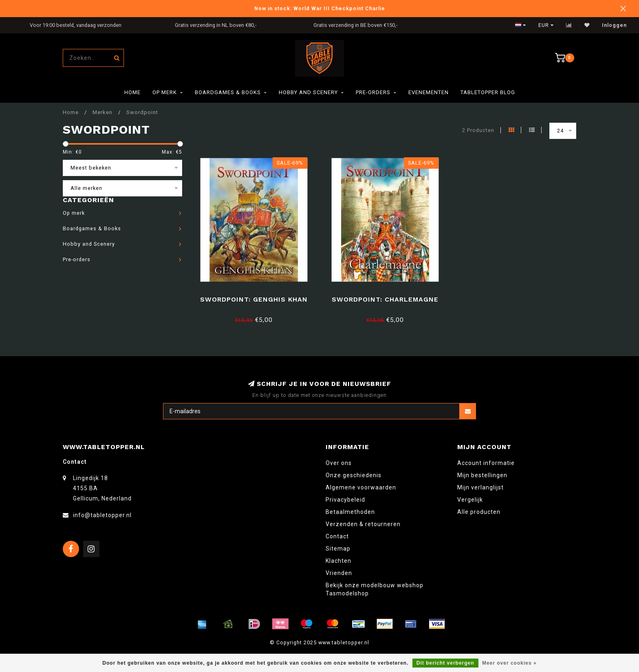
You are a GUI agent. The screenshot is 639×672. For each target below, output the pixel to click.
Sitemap (338, 549)
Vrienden (339, 573)
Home (132, 92)
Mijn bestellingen (482, 475)
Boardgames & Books (228, 92)
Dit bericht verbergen (445, 663)
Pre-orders (373, 92)
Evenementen (429, 92)
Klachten (338, 561)
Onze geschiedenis (354, 475)
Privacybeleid (345, 500)
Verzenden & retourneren (363, 524)
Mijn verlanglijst (480, 487)
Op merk (165, 92)
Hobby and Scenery (308, 92)
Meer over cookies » (509, 663)
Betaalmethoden (350, 512)
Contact (337, 536)
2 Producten (478, 130)
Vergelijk (470, 500)
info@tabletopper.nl (102, 515)
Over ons (339, 463)
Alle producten (479, 512)
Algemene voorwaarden (361, 487)
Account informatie (486, 463)
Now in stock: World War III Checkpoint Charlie (320, 8)
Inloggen (614, 25)
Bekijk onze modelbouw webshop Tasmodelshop (375, 589)
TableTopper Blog (488, 92)
